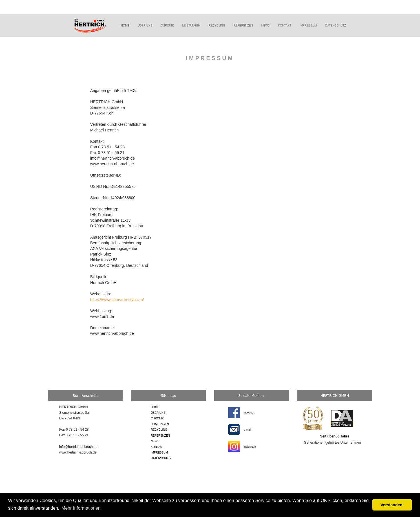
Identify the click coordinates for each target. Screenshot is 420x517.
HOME (155, 407)
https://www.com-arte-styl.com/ (117, 300)
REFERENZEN (243, 26)
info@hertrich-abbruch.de (78, 447)
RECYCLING (217, 26)
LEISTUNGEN (191, 26)
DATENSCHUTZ (336, 26)
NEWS (266, 26)
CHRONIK (167, 26)
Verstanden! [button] (392, 505)
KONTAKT (285, 26)
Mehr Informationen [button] (81, 508)
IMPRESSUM (308, 26)
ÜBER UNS (145, 26)
